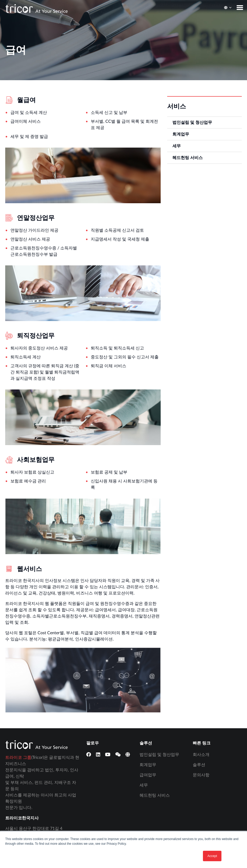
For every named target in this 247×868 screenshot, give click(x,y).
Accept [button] (212, 856)
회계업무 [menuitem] (181, 134)
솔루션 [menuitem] (199, 765)
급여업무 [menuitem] (148, 775)
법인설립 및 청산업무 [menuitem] (192, 123)
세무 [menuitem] (177, 146)
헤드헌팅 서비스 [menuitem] (188, 158)
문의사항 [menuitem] (201, 775)
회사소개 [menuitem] (201, 755)
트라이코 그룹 (18, 758)
